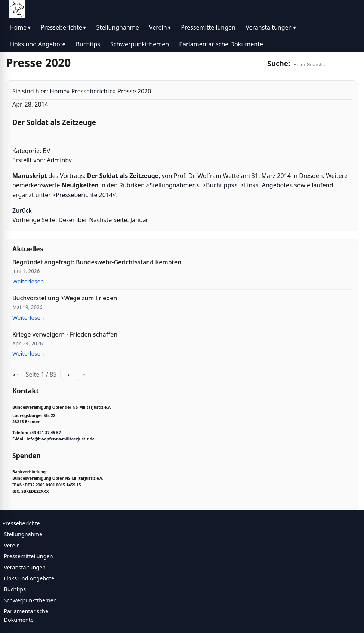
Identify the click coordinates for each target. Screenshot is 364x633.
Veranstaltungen (269, 27)
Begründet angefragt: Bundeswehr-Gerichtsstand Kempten (97, 262)
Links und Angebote (38, 44)
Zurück (22, 211)
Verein (158, 27)
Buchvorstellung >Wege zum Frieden (65, 298)
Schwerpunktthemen (140, 44)
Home (18, 27)
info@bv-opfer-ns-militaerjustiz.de (61, 439)
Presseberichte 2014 (84, 195)
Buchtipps (220, 185)
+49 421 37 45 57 (45, 433)
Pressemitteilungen (208, 27)
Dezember (73, 220)
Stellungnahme (118, 27)
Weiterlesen (28, 281)
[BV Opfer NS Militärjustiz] (17, 9)
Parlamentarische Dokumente (221, 44)
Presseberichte (61, 27)
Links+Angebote (267, 185)
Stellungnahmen (173, 185)
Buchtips (88, 44)
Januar (140, 220)
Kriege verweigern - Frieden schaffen (65, 334)
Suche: (279, 63)
